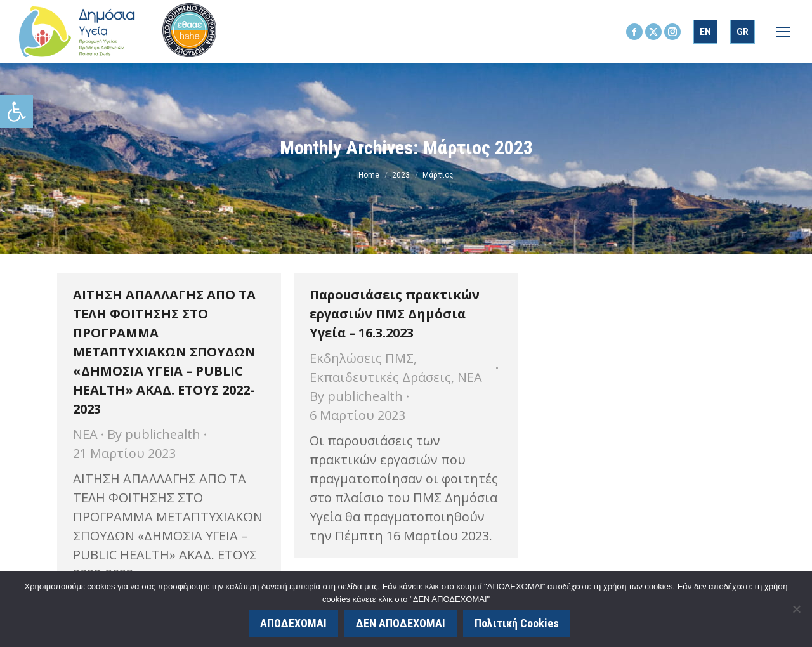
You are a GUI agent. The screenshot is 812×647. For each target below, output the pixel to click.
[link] (16, 112)
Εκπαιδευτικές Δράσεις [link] (380, 377)
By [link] (154, 434)
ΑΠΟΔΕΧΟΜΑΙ (293, 623)
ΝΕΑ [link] (85, 434)
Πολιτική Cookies (517, 623)
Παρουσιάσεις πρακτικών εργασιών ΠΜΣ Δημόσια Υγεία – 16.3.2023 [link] (395, 314)
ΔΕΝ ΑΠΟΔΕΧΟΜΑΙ (401, 623)
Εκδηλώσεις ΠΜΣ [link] (362, 358)
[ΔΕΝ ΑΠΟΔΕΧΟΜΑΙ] (796, 609)
